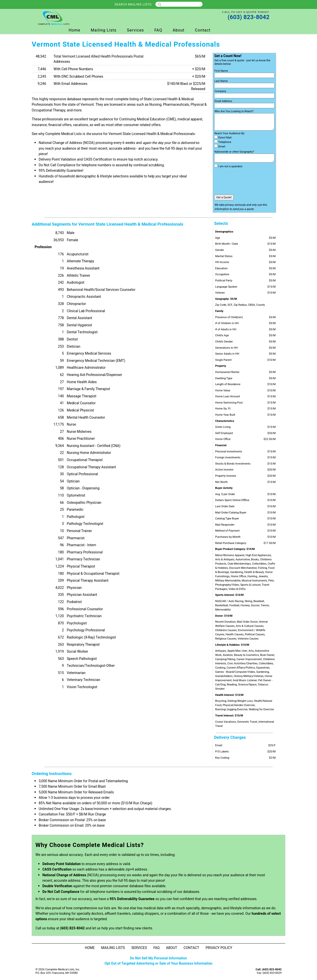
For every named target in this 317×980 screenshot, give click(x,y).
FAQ (158, 30)
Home (74, 30)
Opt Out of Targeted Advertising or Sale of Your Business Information (158, 963)
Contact (203, 30)
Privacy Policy (219, 948)
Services (135, 30)
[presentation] (252, 181)
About (178, 30)
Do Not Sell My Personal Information (159, 958)
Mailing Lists (104, 30)
